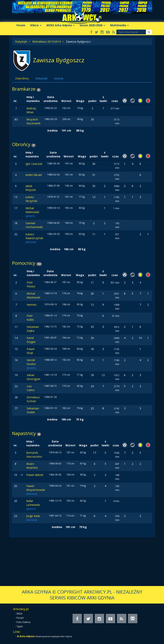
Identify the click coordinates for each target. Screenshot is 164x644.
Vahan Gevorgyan (33, 377)
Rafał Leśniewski (33, 503)
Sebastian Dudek (33, 410)
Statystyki (21, 42)
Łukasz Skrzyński (31, 199)
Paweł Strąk (31, 351)
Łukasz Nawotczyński (34, 236)
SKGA (19, 614)
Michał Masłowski (33, 295)
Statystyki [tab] (41, 78)
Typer (20, 626)
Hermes (32, 305)
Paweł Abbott (35, 475)
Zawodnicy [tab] (22, 78)
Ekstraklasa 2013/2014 (46, 42)
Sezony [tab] (59, 78)
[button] (149, 32)
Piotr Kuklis (30, 318)
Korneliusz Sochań (33, 399)
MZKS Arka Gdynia (61, 25)
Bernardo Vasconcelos (34, 455)
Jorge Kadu (33, 516)
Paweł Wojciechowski (36, 488)
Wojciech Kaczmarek (33, 121)
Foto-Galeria (23, 622)
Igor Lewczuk (34, 164)
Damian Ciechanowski (34, 225)
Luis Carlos (31, 388)
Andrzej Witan (31, 110)
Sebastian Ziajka (33, 329)
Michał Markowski (32, 210)
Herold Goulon (31, 362)
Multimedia (119, 25)
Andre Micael (34, 175)
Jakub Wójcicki (31, 188)
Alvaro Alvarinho (32, 466)
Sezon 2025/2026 (92, 25)
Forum (21, 25)
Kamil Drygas (31, 340)
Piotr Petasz (31, 284)
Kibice (36, 25)
